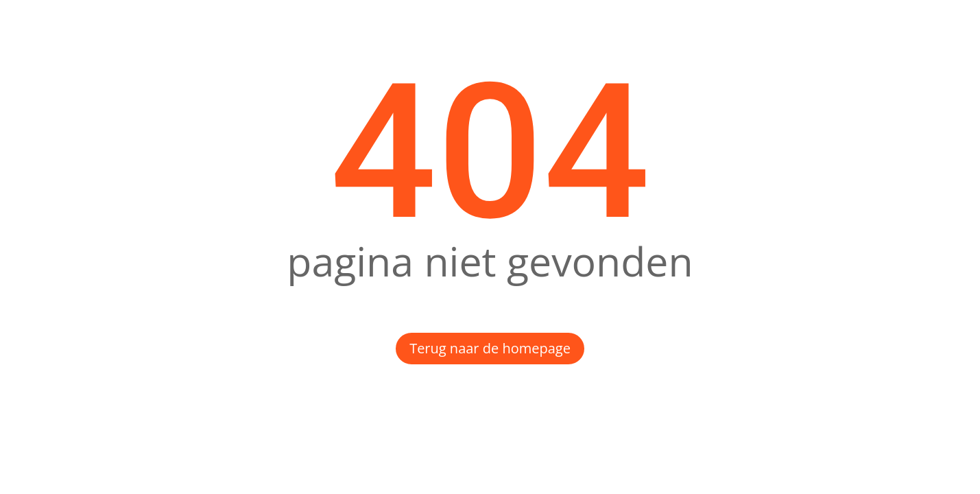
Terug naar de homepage (490, 348)
